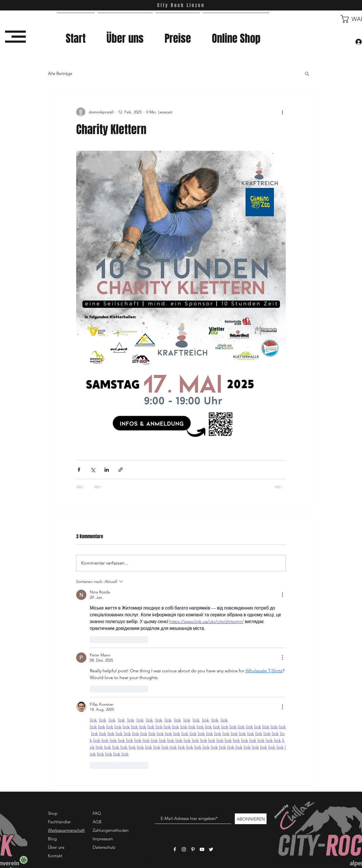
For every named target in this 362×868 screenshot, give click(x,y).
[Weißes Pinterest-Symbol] (193, 849)
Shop (53, 813)
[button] (15, 37)
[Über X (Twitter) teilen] (93, 470)
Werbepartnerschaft (66, 830)
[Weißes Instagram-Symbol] (184, 849)
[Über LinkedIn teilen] (107, 470)
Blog (52, 839)
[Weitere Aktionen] (282, 112)
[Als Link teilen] (121, 470)
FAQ (97, 813)
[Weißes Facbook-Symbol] (175, 849)
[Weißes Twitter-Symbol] (211, 849)
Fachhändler (59, 822)
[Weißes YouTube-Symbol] (202, 849)
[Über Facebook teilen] (79, 470)
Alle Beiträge (60, 73)
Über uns (56, 847)
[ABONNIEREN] (251, 819)
